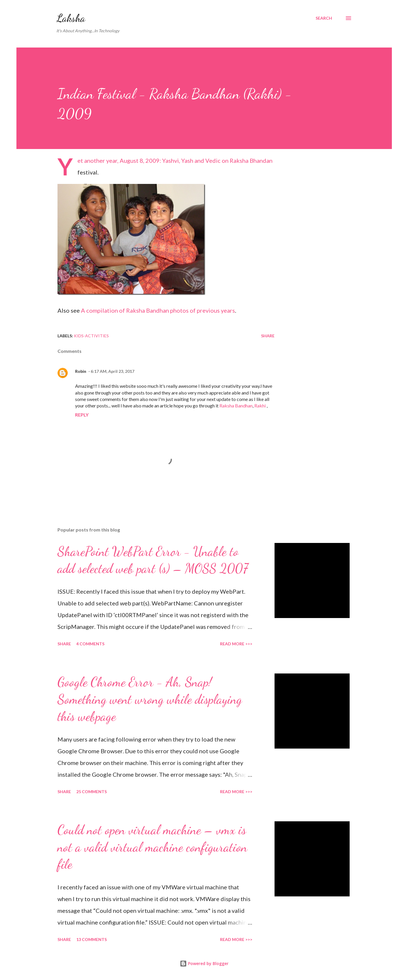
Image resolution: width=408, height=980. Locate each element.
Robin (81, 371)
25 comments (92, 792)
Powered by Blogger (204, 963)
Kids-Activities (91, 336)
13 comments (92, 939)
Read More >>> (236, 644)
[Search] (324, 18)
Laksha (71, 18)
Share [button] (268, 336)
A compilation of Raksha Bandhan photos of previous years (158, 310)
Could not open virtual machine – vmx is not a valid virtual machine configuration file (152, 847)
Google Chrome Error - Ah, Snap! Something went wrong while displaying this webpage (150, 699)
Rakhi (260, 406)
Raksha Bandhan (236, 406)
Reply (82, 415)
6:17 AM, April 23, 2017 (112, 371)
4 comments (90, 644)
